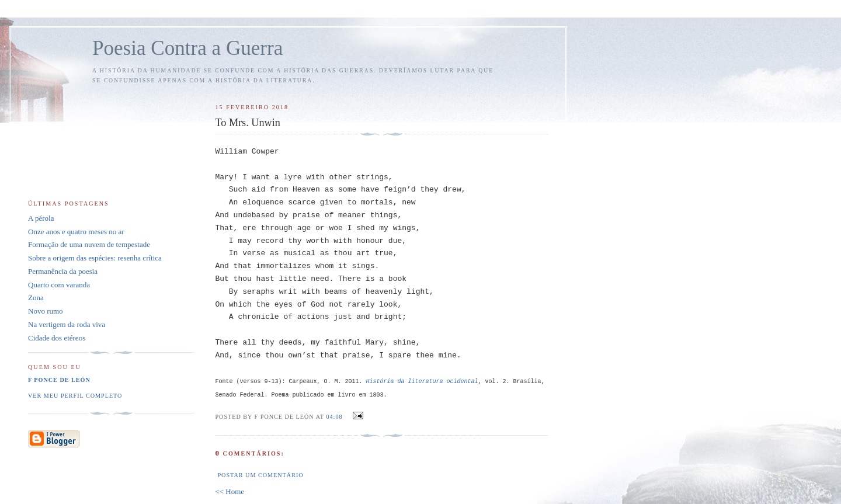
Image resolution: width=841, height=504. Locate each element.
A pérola (41, 218)
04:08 (334, 417)
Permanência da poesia (63, 271)
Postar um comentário (260, 475)
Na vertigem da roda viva (67, 324)
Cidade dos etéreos (57, 338)
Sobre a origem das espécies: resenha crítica (95, 258)
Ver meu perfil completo (75, 396)
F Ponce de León (59, 380)
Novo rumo (46, 311)
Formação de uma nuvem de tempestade (89, 244)
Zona (36, 298)
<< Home (230, 491)
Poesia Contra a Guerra (187, 48)
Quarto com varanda (59, 285)
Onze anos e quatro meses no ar (76, 232)
